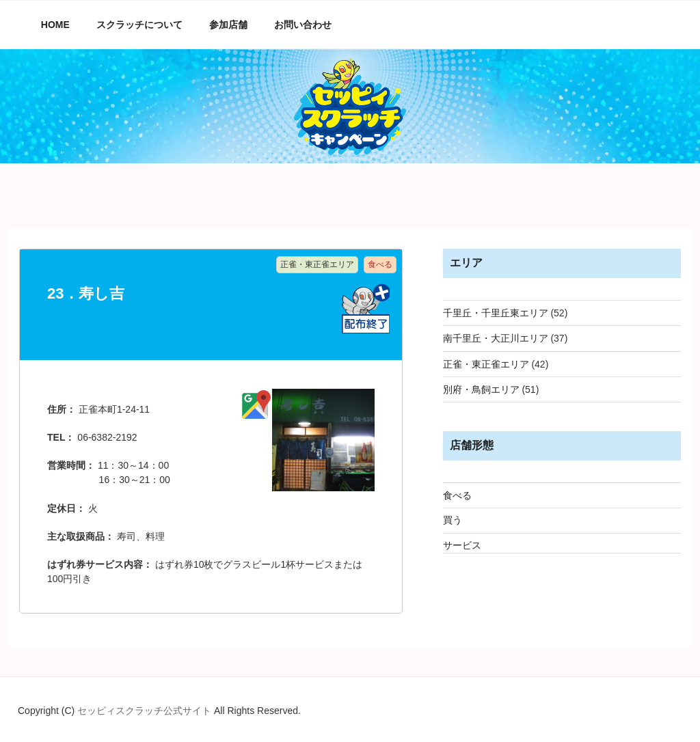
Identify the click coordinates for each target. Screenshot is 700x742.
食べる (457, 495)
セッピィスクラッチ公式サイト (146, 711)
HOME (55, 25)
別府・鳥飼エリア (481, 389)
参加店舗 (228, 25)
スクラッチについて (139, 25)
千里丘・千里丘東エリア (496, 313)
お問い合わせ (303, 25)
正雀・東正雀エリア (486, 364)
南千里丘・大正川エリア (496, 338)
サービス (462, 545)
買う (453, 520)
